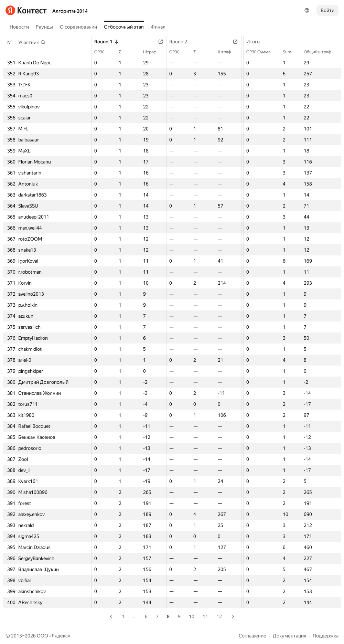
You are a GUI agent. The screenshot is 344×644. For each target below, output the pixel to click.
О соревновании (78, 27)
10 (192, 616)
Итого (256, 42)
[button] (32, 42)
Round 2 (182, 42)
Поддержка (326, 636)
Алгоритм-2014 (70, 11)
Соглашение (252, 636)
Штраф (153, 52)
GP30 (103, 52)
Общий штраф (321, 52)
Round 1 (107, 42)
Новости (19, 27)
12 (219, 616)
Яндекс (60, 636)
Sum (291, 52)
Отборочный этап (124, 27)
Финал (158, 27)
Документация (289, 636)
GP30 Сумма (262, 52)
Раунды (44, 27)
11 (205, 616)
